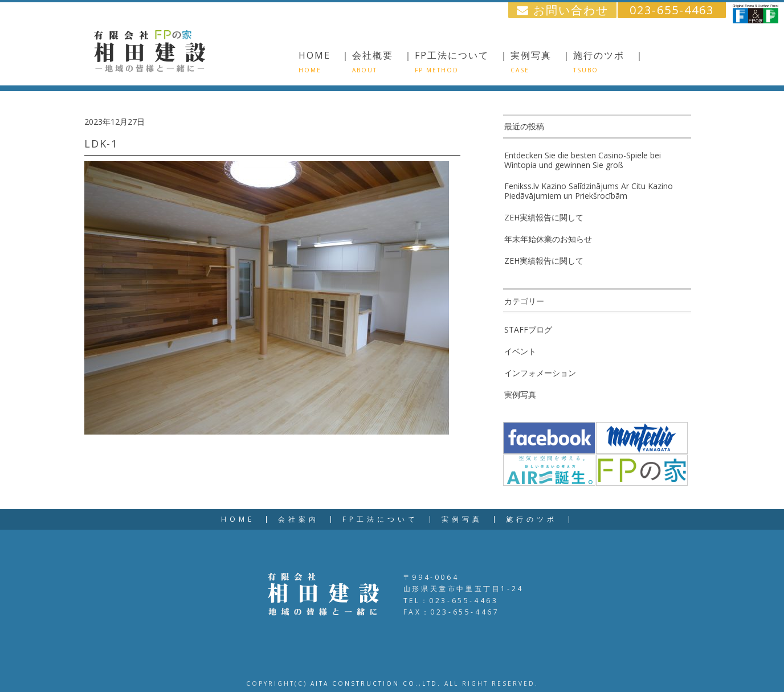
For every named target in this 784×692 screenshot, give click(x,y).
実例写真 (520, 394)
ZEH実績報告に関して (544, 217)
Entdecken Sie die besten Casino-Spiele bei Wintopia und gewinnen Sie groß (583, 160)
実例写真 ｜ (541, 62)
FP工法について (380, 519)
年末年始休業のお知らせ (548, 239)
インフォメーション (540, 373)
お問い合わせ (563, 10)
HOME (238, 519)
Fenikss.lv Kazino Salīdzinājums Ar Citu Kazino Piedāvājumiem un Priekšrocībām (589, 191)
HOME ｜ (325, 62)
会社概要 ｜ (383, 62)
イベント (520, 351)
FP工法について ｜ (462, 62)
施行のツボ (532, 519)
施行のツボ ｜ (609, 62)
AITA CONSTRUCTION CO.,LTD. (376, 683)
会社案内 (299, 519)
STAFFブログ (528, 329)
